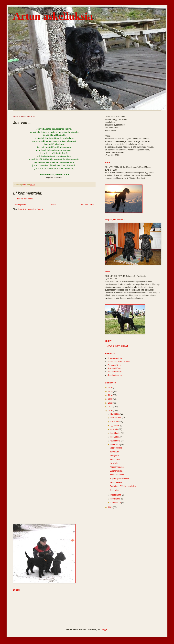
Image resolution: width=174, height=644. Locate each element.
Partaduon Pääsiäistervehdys (123, 486)
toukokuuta (116, 441)
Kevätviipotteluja (117, 475)
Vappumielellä (116, 448)
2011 (111, 407)
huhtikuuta (115, 445)
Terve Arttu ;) (116, 452)
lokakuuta (115, 422)
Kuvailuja (114, 463)
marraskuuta (116, 418)
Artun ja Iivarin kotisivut (118, 346)
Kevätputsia (115, 459)
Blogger (104, 629)
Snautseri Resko (115, 372)
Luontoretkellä (116, 471)
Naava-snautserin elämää (119, 362)
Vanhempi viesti (87, 205)
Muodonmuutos (117, 467)
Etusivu (54, 205)
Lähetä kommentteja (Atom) (31, 209)
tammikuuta (116, 503)
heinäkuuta (116, 433)
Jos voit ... (114, 490)
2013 (111, 399)
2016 (111, 388)
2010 (111, 411)
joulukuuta (115, 414)
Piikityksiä (114, 456)
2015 (111, 391)
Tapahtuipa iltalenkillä (119, 479)
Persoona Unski (114, 365)
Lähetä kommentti (25, 199)
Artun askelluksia (53, 16)
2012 (111, 403)
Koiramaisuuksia (115, 358)
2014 (111, 395)
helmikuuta (115, 499)
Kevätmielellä (116, 482)
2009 (111, 507)
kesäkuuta (115, 437)
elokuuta (114, 429)
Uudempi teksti (20, 205)
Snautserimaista (115, 375)
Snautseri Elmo (114, 368)
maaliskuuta (116, 495)
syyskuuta (115, 425)
